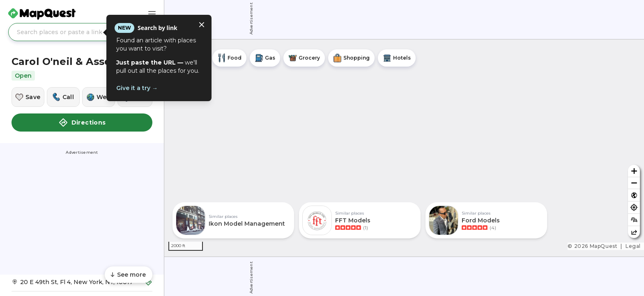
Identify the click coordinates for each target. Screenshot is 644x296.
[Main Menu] (152, 14)
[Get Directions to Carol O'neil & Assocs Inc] (82, 285)
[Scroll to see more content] (129, 275)
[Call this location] (63, 97)
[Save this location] (28, 97)
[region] (404, 148)
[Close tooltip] (202, 25)
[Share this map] (634, 232)
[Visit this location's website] (99, 97)
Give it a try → (137, 88)
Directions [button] (82, 123)
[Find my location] (634, 207)
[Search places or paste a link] (82, 32)
